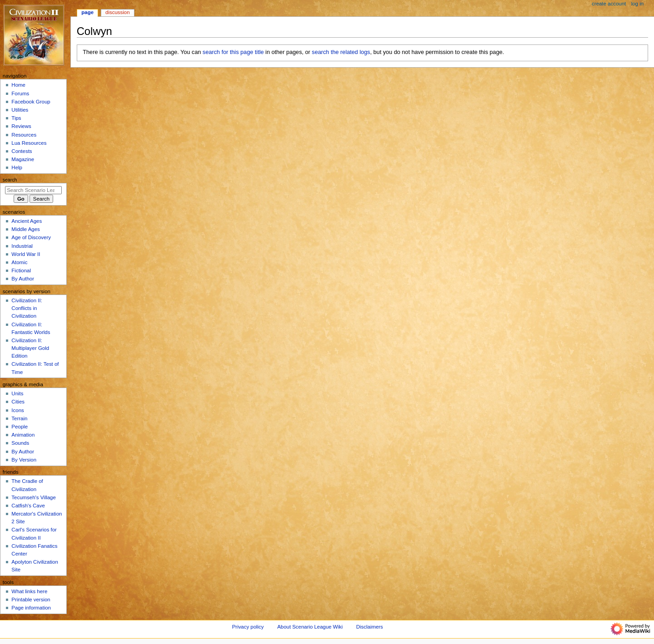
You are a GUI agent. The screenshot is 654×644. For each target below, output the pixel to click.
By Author (23, 279)
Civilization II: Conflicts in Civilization (27, 308)
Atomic (19, 262)
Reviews (21, 126)
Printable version (31, 600)
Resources (24, 135)
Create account (609, 4)
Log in (637, 4)
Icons (17, 410)
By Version (24, 460)
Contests (22, 151)
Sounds (20, 443)
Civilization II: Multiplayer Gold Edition (30, 348)
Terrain (19, 418)
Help (17, 167)
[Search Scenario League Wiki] (33, 190)
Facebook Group (31, 102)
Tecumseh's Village (33, 497)
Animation (23, 435)
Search (10, 180)
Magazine (23, 159)
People (20, 427)
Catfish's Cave (28, 506)
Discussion (117, 12)
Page (87, 12)
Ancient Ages (27, 221)
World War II (26, 254)
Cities (18, 402)
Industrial (22, 246)
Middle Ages (25, 229)
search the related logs (341, 52)
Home (18, 85)
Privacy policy (248, 627)
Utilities (20, 110)
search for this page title (233, 52)
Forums (20, 93)
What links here (29, 591)
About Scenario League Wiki (310, 627)
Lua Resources (29, 143)
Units (17, 393)
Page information (31, 608)
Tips (16, 118)
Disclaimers (369, 627)
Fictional (21, 270)
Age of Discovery (31, 237)
